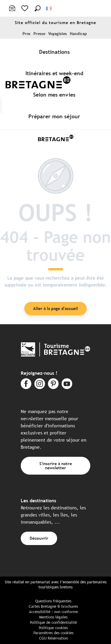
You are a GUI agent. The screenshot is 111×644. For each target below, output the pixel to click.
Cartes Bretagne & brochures (53, 606)
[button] (38, 8)
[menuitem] (56, 52)
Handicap (78, 34)
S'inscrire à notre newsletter (56, 466)
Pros (26, 34)
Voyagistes (58, 34)
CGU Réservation (53, 638)
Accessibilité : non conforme (53, 612)
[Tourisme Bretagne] (56, 138)
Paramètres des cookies (53, 633)
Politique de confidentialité (53, 622)
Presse (39, 34)
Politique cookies (53, 628)
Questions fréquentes (53, 601)
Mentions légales (53, 617)
